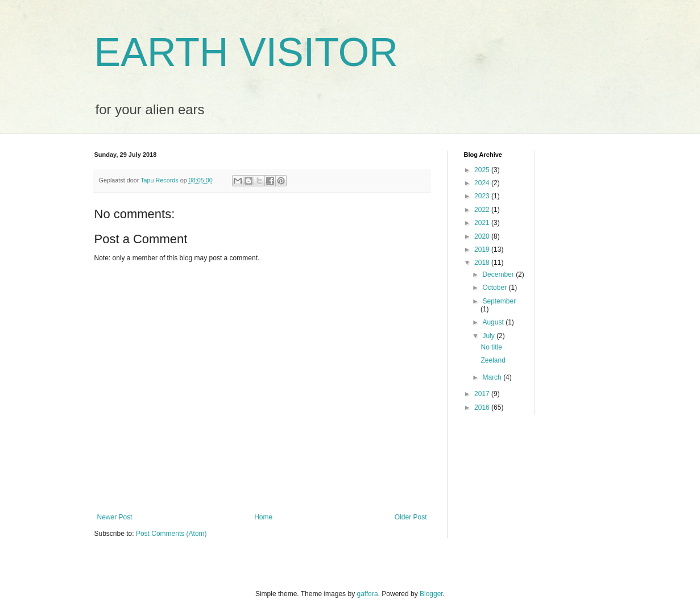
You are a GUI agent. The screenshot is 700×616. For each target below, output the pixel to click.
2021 (483, 223)
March (493, 377)
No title (491, 347)
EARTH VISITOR (246, 52)
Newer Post (115, 517)
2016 (483, 407)
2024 (483, 183)
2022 (483, 210)
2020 (483, 236)
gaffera (367, 594)
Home (263, 517)
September (499, 301)
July (489, 336)
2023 (483, 196)
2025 (483, 170)
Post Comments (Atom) (171, 534)
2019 (483, 249)
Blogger (431, 594)
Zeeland (493, 360)
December (499, 274)
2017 (483, 394)
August (494, 322)
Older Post (411, 517)
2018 (483, 263)
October (495, 288)
